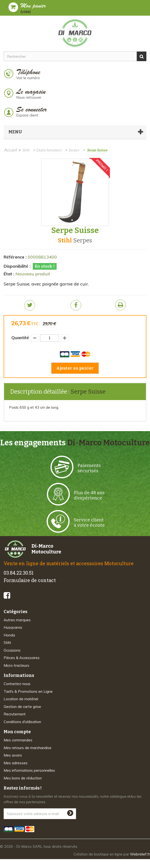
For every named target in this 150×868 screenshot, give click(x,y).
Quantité (20, 338)
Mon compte (17, 732)
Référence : (15, 257)
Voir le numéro (28, 78)
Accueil (10, 150)
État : (9, 274)
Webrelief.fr (140, 854)
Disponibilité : (17, 266)
